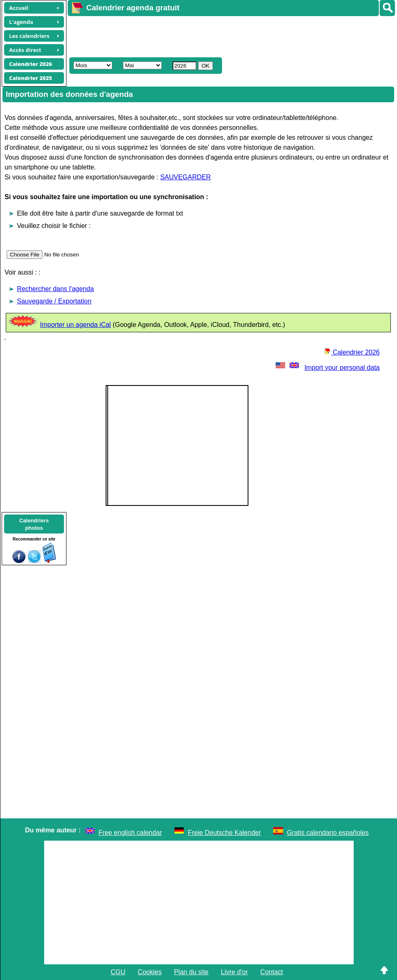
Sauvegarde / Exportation (54, 301)
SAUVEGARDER (186, 177)
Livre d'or (234, 972)
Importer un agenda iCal (76, 325)
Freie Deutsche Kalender (224, 833)
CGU (118, 972)
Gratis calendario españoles (328, 833)
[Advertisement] (218, 35)
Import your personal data (327, 368)
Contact (272, 972)
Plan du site (191, 972)
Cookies (150, 972)
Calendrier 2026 (352, 352)
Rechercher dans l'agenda (55, 289)
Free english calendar (130, 833)
